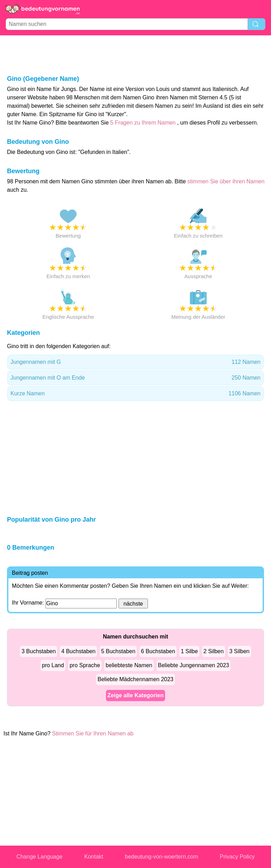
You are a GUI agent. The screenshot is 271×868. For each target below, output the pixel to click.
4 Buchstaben (78, 651)
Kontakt (94, 857)
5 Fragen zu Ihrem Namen (143, 123)
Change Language (40, 857)
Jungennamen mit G (135, 362)
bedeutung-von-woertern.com (161, 857)
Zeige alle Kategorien (135, 695)
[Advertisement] (136, 55)
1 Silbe (189, 651)
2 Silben (214, 651)
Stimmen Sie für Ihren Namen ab (93, 733)
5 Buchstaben (118, 651)
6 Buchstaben (158, 651)
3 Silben (240, 651)
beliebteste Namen (129, 665)
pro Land (53, 665)
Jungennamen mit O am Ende (135, 378)
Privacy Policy (237, 857)
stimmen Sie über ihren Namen (226, 181)
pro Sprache (85, 665)
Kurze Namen (135, 394)
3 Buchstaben (38, 651)
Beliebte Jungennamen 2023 (194, 665)
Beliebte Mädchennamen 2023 (135, 679)
